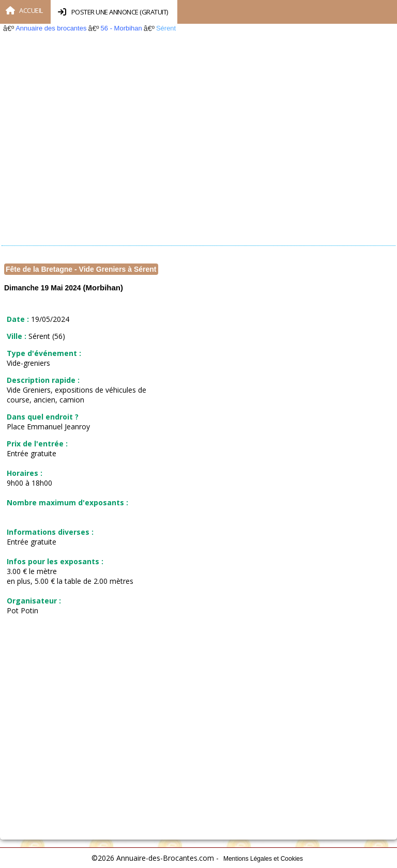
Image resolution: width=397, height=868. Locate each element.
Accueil (24, 10)
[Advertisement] (196, 147)
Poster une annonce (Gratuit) (113, 12)
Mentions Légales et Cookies (263, 859)
